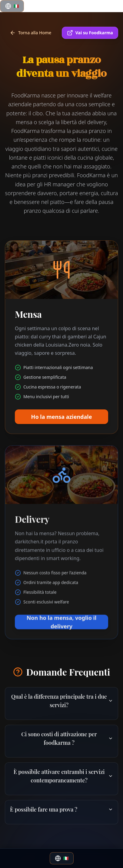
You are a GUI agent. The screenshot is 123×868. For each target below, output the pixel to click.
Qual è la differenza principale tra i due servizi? (62, 701)
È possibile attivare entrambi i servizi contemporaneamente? (63, 776)
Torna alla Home (30, 33)
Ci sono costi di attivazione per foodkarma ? (67, 738)
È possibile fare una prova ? (62, 809)
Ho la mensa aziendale (62, 422)
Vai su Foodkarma (90, 33)
